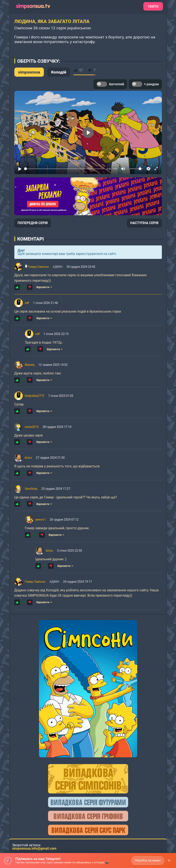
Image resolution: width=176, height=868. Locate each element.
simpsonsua (29, 72)
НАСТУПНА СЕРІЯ (144, 223)
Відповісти (44, 287)
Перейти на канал (147, 860)
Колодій (59, 72)
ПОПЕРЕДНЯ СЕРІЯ (33, 223)
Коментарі (31, 239)
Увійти (153, 7)
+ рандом (145, 84)
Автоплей (110, 84)
